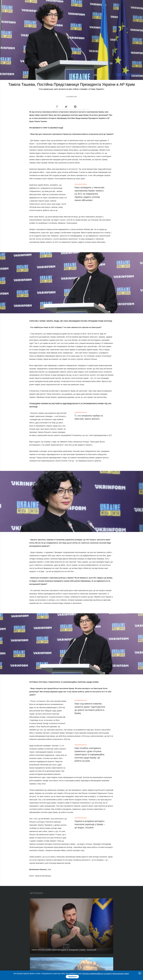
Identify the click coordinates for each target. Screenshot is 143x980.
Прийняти (72, 977)
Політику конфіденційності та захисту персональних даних (106, 974)
